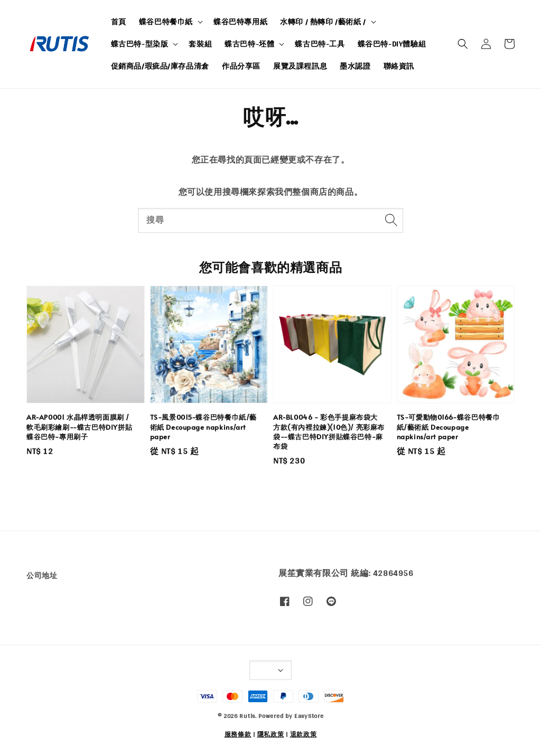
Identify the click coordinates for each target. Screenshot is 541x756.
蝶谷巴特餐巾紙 (166, 22)
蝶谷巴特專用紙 (240, 22)
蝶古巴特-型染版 (140, 44)
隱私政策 (271, 734)
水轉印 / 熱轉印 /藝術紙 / (323, 22)
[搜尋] (391, 220)
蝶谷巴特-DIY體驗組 (392, 44)
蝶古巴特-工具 (320, 44)
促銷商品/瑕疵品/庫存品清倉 (160, 66)
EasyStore (309, 716)
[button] (463, 44)
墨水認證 (355, 66)
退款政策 (304, 734)
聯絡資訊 (399, 66)
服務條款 (238, 734)
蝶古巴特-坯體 (249, 44)
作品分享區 (241, 66)
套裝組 (200, 44)
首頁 (119, 22)
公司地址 (42, 576)
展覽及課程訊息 (300, 66)
